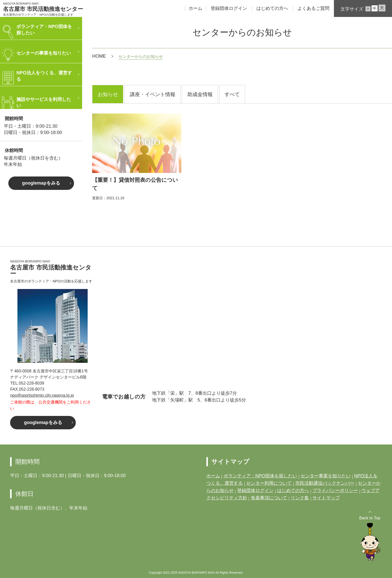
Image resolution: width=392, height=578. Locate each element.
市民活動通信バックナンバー (325, 483)
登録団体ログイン (229, 8)
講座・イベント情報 (153, 94)
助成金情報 (200, 94)
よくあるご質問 (313, 8)
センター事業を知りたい (326, 476)
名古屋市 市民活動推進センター (43, 9)
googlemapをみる (41, 183)
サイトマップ (326, 498)
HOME (99, 56)
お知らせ (108, 94)
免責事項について (269, 498)
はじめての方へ (272, 8)
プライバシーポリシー (335, 491)
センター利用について (269, 483)
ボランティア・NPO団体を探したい (260, 476)
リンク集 (300, 498)
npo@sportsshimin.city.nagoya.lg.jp (42, 395)
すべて (232, 94)
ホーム (195, 8)
